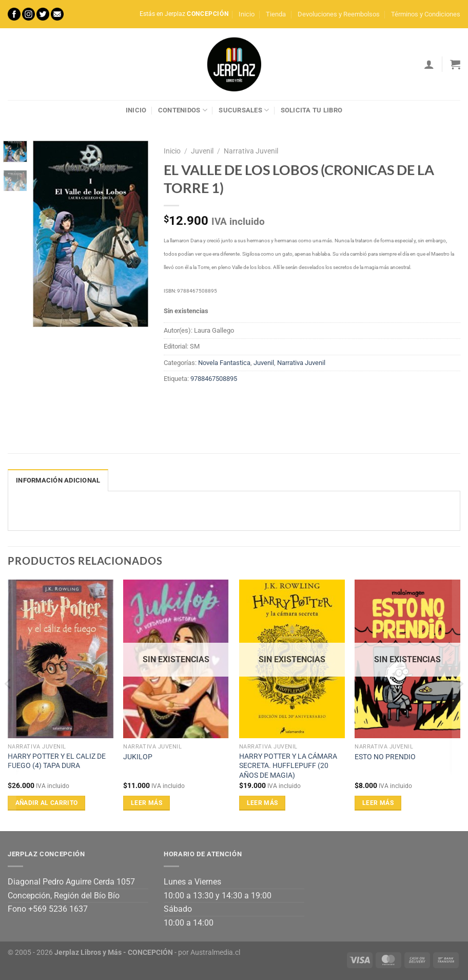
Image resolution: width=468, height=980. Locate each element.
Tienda (276, 14)
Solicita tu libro (311, 110)
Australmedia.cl (215, 953)
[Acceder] (429, 64)
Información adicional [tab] (58, 480)
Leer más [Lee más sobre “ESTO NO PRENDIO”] (378, 803)
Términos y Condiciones (426, 14)
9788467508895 (214, 379)
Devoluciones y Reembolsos (339, 14)
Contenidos (183, 110)
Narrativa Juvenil (251, 151)
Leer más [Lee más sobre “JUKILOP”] (147, 803)
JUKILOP (138, 757)
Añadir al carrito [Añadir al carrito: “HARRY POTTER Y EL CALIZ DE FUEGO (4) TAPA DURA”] (47, 803)
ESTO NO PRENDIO (385, 757)
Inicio (247, 14)
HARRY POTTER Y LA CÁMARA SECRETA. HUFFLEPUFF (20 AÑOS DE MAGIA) (288, 766)
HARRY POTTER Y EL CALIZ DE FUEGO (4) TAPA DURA (57, 761)
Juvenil (202, 151)
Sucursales (244, 110)
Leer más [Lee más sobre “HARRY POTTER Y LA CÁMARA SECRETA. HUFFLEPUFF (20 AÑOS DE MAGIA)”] (262, 803)
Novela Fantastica (224, 363)
